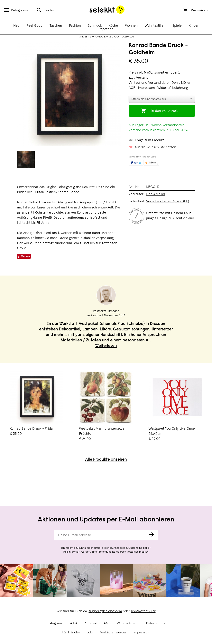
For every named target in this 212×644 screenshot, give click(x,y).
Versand (142, 78)
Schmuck (95, 26)
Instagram (54, 623)
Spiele (177, 26)
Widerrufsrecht (128, 623)
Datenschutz (156, 623)
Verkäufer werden (114, 632)
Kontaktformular (143, 611)
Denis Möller (181, 83)
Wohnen (131, 26)
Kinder (194, 26)
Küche (113, 26)
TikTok (73, 623)
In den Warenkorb (165, 111)
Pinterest (91, 623)
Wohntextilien (155, 26)
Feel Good (35, 26)
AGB (107, 623)
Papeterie (106, 29)
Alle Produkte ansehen (106, 460)
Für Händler (71, 632)
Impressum (142, 632)
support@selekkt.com (105, 611)
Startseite (85, 37)
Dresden (114, 311)
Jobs (90, 632)
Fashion (75, 26)
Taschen (56, 26)
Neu (16, 26)
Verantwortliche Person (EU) (168, 201)
